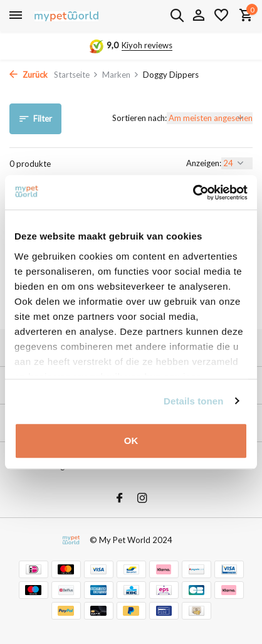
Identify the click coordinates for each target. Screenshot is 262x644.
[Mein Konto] (198, 16)
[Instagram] (142, 499)
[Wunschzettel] (221, 16)
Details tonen (193, 401)
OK (131, 441)
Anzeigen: (204, 163)
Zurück (29, 75)
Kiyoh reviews (147, 45)
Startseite (76, 75)
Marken (121, 75)
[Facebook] (120, 499)
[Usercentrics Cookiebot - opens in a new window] (193, 193)
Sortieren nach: (139, 118)
